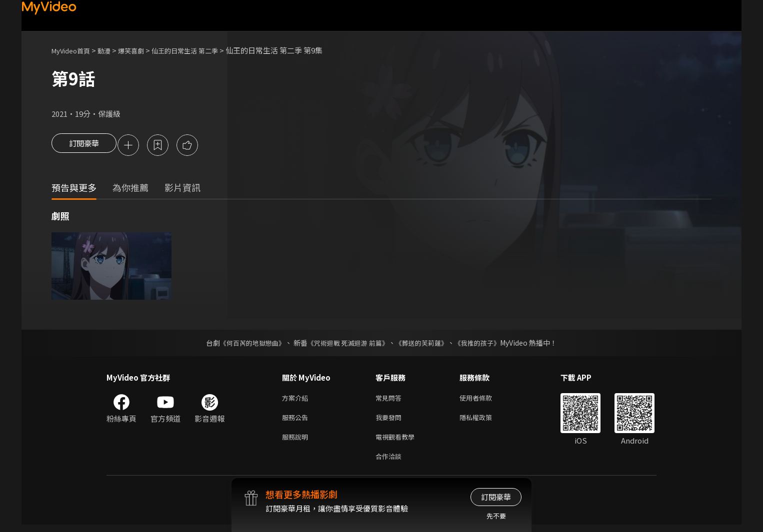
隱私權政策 (484, 421)
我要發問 (390, 421)
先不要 (496, 516)
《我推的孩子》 (485, 344)
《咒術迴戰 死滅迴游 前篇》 (347, 344)
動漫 (112, 50)
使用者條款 (484, 400)
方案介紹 (297, 400)
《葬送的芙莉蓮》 (425, 344)
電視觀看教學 (398, 442)
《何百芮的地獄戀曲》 (246, 344)
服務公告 (297, 421)
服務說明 (297, 442)
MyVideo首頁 (74, 50)
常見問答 (390, 400)
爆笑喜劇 (142, 50)
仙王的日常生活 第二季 (203, 50)
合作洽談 (390, 463)
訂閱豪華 (84, 146)
